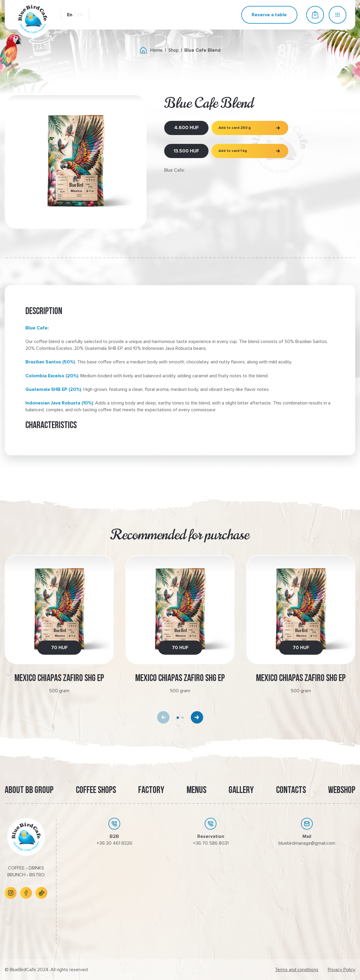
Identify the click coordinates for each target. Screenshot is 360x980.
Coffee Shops (96, 791)
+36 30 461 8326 (114, 843)
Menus (197, 791)
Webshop (342, 791)
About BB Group (29, 791)
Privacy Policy (342, 970)
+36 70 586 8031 (211, 843)
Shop (174, 50)
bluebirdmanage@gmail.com (307, 843)
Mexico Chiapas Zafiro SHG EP (59, 679)
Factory (151, 791)
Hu (80, 15)
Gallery (241, 791)
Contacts (291, 791)
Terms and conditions (297, 970)
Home (157, 50)
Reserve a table (269, 15)
